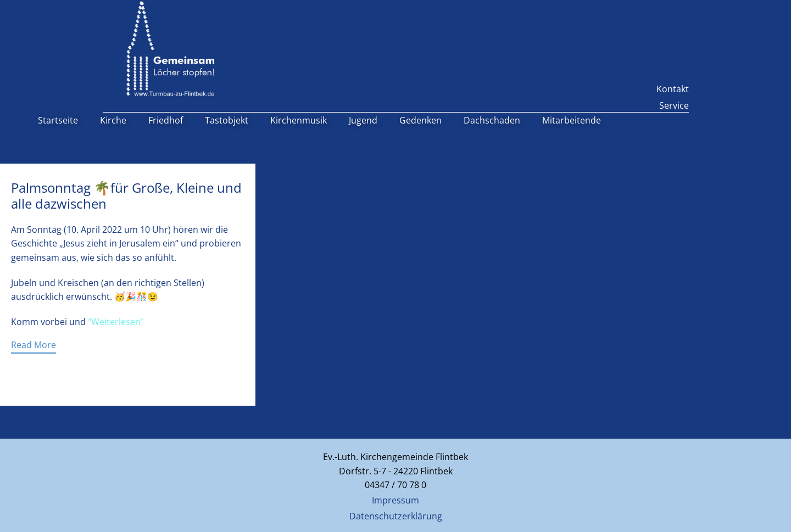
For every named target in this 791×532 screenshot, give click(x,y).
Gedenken (420, 120)
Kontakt (673, 89)
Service (674, 105)
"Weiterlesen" (116, 322)
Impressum (396, 500)
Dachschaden (492, 120)
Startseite (58, 120)
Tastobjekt (227, 120)
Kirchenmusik (299, 120)
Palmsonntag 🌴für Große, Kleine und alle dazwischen (126, 195)
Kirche (113, 120)
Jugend (363, 120)
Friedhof (166, 120)
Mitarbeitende (572, 120)
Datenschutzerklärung (396, 516)
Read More (34, 345)
